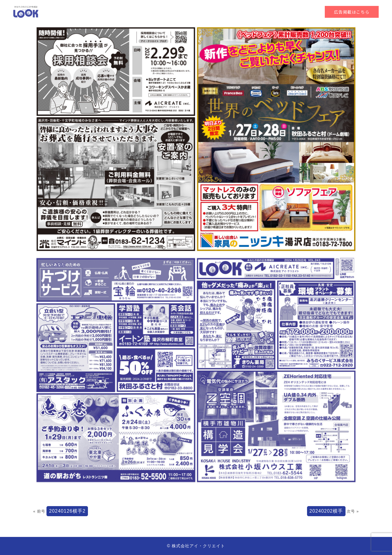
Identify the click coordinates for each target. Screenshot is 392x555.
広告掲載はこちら (352, 12)
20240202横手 (326, 511)
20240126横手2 (67, 511)
